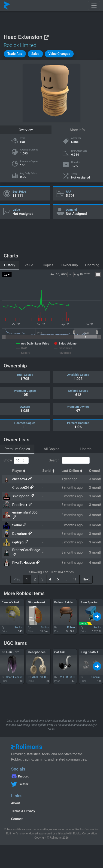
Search (69, 461)
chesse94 (20, 479)
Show (16, 461)
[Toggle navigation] (94, 6)
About (15, 803)
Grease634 (21, 488)
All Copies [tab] (52, 449)
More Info (77, 130)
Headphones (37, 652)
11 (75, 579)
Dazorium (20, 534)
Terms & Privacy (23, 811)
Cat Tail (59, 652)
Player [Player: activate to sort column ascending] (19, 471)
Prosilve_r (20, 505)
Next (86, 579)
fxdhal (17, 525)
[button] (15, 54)
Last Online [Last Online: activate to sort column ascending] (72, 471)
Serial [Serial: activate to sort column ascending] (49, 471)
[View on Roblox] (46, 37)
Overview (26, 130)
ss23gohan (21, 496)
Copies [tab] (48, 265)
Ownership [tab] (70, 265)
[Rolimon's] (7, 6)
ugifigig (18, 542)
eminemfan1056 (25, 512)
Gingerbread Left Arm (43, 602)
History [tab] (10, 265)
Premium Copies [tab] (17, 449)
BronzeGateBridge (26, 550)
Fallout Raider (64, 602)
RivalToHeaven (24, 563)
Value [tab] (29, 265)
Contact (17, 819)
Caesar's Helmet (13, 602)
